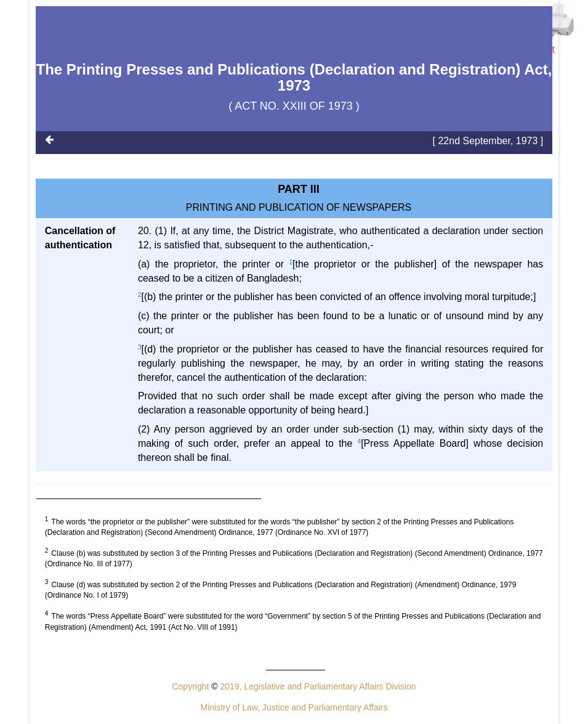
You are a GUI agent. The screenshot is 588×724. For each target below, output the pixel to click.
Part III (299, 189)
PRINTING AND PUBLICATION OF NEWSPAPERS (299, 207)
